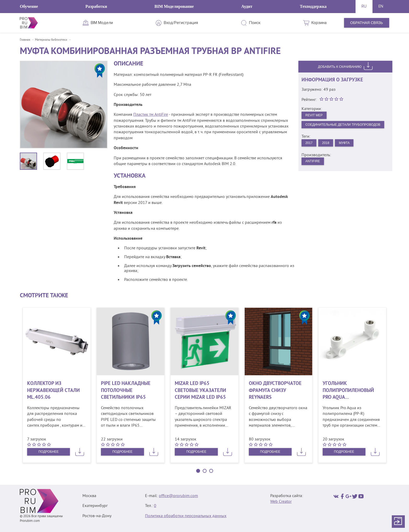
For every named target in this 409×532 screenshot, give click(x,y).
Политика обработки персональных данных (186, 516)
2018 (329, 149)
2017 (310, 149)
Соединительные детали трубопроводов (344, 129)
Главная (25, 40)
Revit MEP (316, 117)
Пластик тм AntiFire (151, 115)
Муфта (350, 149)
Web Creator (281, 502)
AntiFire (314, 169)
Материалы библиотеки (51, 40)
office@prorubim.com (178, 496)
